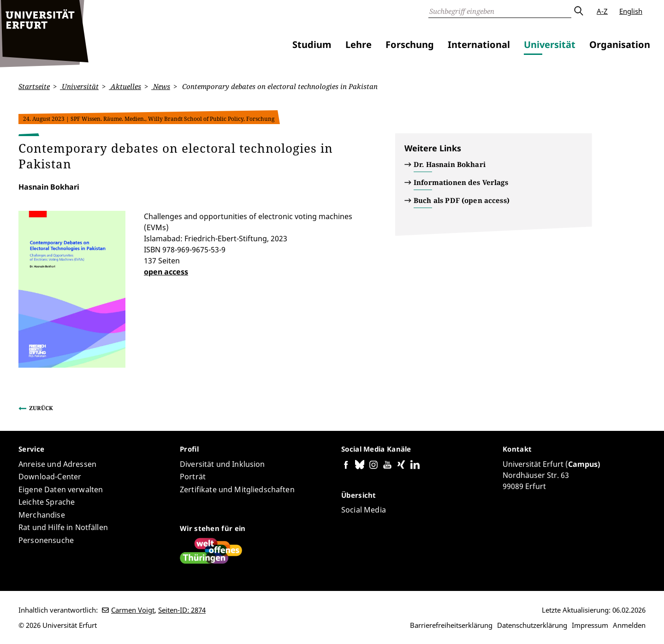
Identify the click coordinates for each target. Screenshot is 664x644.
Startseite (34, 86)
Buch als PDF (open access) (462, 200)
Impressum (590, 625)
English (631, 11)
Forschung (410, 45)
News (161, 86)
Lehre (359, 45)
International (479, 45)
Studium (312, 45)
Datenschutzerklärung (532, 625)
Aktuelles (125, 86)
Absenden (578, 11)
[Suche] (500, 11)
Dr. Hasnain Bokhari (450, 164)
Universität (550, 45)
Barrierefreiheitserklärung (451, 625)
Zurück (41, 408)
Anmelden (629, 625)
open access (166, 271)
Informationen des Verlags (461, 182)
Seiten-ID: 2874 (182, 610)
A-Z (602, 11)
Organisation (620, 45)
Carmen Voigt (133, 610)
